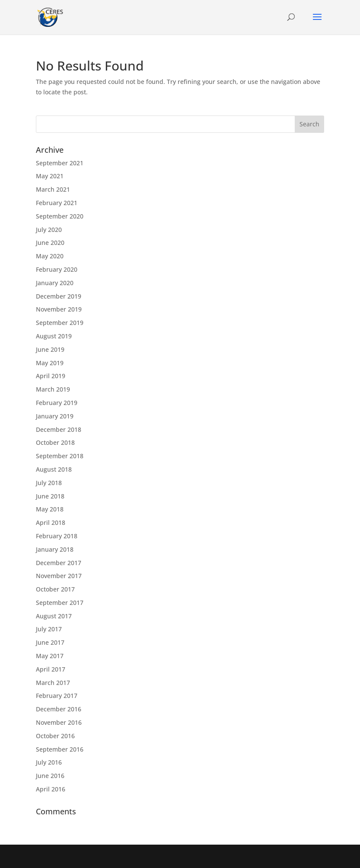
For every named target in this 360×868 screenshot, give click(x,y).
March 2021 (53, 189)
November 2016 (59, 722)
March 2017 (53, 683)
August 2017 (54, 616)
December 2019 (59, 296)
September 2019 (60, 323)
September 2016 (60, 749)
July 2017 (49, 629)
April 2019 (51, 376)
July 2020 (49, 230)
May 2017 (50, 656)
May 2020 (50, 256)
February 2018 (57, 536)
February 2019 (57, 403)
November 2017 (59, 576)
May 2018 (50, 509)
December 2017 (59, 563)
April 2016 (51, 789)
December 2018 (59, 429)
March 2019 (53, 389)
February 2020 (57, 269)
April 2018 (51, 522)
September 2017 (60, 603)
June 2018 (50, 496)
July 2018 (49, 483)
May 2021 (50, 176)
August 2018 (54, 469)
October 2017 (55, 589)
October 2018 (55, 442)
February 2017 (57, 696)
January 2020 (55, 283)
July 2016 (49, 762)
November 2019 (59, 309)
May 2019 (50, 363)
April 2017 (51, 669)
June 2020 (50, 243)
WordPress (244, 856)
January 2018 (55, 549)
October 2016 (55, 736)
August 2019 (54, 336)
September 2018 (60, 456)
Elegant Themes (161, 856)
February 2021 (57, 203)
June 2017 (50, 642)
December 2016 (59, 709)
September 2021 (60, 163)
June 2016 (50, 776)
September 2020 (60, 216)
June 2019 (50, 349)
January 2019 (55, 416)
